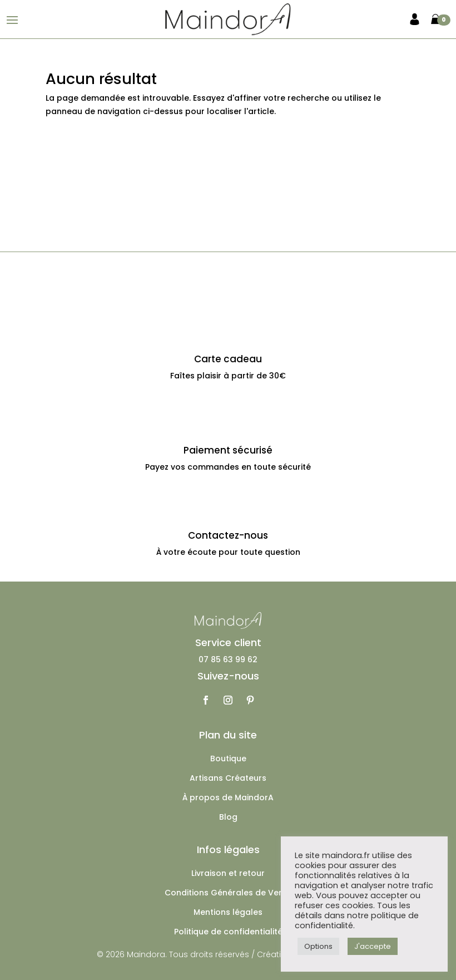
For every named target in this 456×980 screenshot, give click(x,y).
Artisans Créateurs (228, 779)
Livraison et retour (228, 874)
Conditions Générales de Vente (228, 893)
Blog (228, 818)
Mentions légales (228, 913)
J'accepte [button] (373, 946)
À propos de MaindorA (228, 798)
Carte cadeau (228, 359)
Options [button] (318, 946)
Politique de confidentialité (228, 932)
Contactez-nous (228, 535)
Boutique (228, 759)
